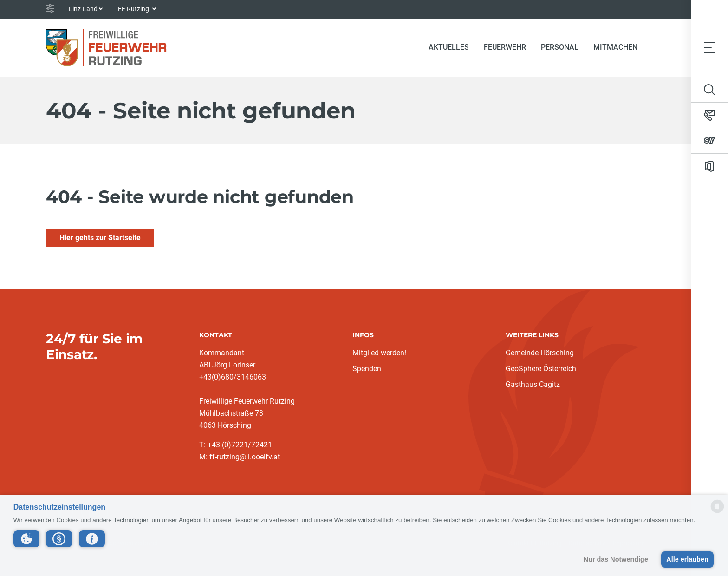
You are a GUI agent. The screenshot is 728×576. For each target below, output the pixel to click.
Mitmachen (615, 47)
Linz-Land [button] (83, 9)
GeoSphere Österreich (541, 369)
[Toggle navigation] (709, 47)
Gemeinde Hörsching (540, 353)
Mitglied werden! (379, 353)
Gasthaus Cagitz (533, 384)
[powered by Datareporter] (717, 512)
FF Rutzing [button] (134, 9)
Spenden (367, 369)
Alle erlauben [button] (687, 559)
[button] (26, 539)
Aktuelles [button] (449, 47)
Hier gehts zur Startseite (100, 238)
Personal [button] (560, 47)
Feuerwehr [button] (505, 47)
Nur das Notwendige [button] (616, 559)
